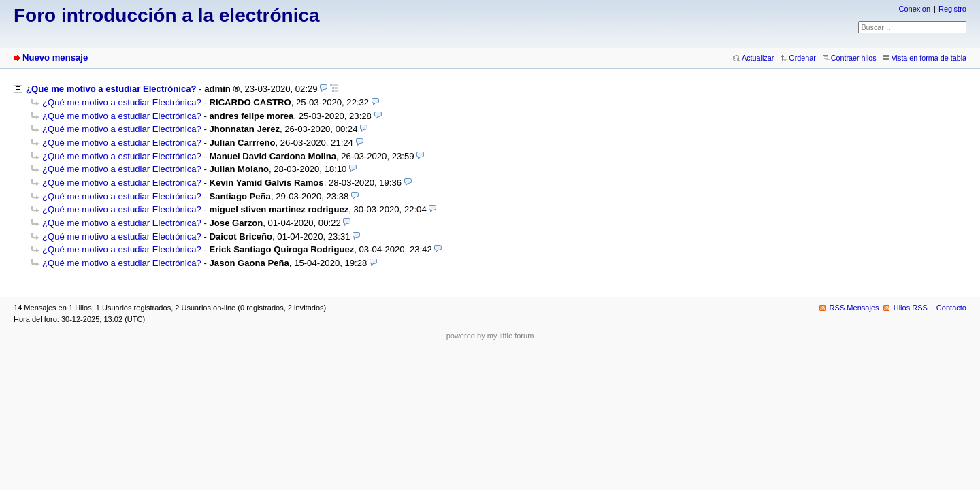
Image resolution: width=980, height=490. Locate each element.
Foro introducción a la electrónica (167, 15)
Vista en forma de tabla (929, 58)
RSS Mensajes (854, 308)
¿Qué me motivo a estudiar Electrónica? (111, 89)
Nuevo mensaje (55, 58)
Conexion (914, 9)
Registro (952, 9)
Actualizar (758, 58)
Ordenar (802, 58)
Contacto (951, 308)
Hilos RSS (911, 308)
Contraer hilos (854, 58)
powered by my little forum (490, 336)
